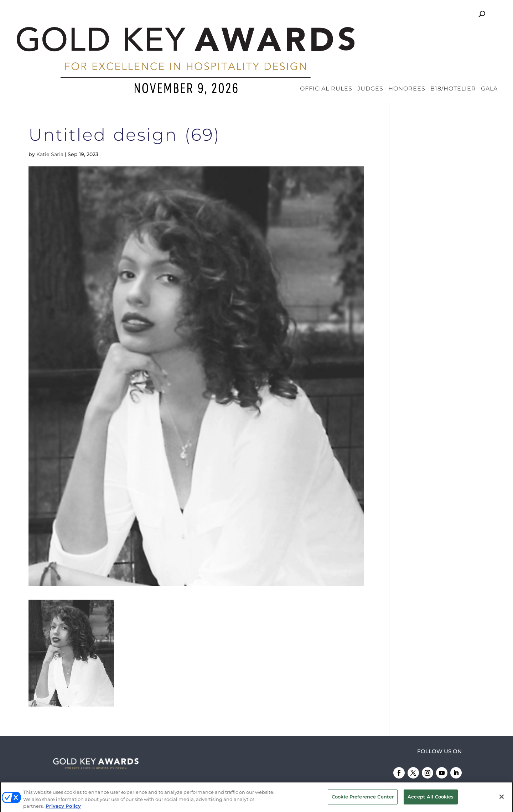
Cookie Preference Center (363, 798)
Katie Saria (50, 98)
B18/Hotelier (453, 32)
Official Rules (326, 32)
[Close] (502, 798)
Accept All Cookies (431, 798)
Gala (489, 32)
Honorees (407, 32)
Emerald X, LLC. (388, 757)
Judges (370, 32)
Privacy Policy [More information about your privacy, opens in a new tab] (63, 808)
